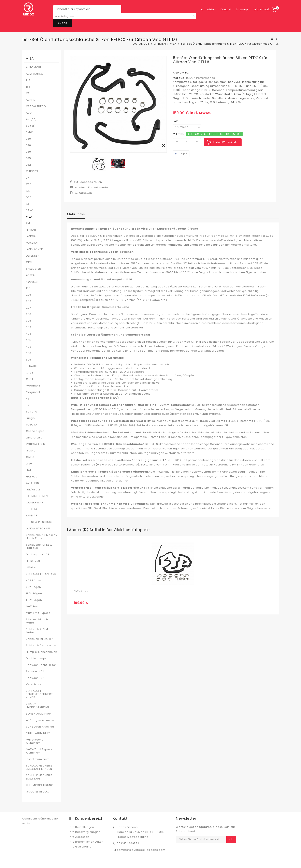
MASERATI (33, 243)
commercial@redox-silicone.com (141, 850)
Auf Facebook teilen (88, 182)
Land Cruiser (35, 438)
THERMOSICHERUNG (40, 785)
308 (29, 353)
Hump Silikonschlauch (42, 652)
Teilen (181, 154)
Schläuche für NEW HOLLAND (39, 546)
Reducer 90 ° (35, 678)
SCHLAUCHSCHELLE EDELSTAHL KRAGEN (39, 767)
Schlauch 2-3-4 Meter (37, 631)
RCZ (29, 347)
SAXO (30, 210)
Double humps (36, 659)
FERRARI (31, 230)
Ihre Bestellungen (81, 827)
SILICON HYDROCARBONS (38, 706)
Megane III (33, 392)
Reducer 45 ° (35, 672)
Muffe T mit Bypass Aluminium (39, 751)
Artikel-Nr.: (181, 73)
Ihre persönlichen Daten (86, 842)
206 (29, 301)
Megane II (33, 386)
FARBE (177, 121)
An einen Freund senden (92, 187)
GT (28, 93)
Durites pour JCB (38, 555)
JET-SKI (31, 568)
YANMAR (32, 516)
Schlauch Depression (41, 646)
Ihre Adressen (79, 837)
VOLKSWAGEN (36, 444)
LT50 (29, 464)
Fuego (30, 418)
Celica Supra (35, 431)
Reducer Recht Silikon (41, 665)
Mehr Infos (76, 214)
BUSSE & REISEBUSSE (40, 522)
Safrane (32, 412)
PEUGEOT (32, 282)
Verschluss (34, 684)
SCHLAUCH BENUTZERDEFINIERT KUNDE (39, 694)
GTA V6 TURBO (36, 106)
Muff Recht (33, 607)
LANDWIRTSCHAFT (38, 529)
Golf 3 (30, 457)
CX (28, 191)
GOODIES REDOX (37, 792)
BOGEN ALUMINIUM (39, 714)
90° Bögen (33, 587)
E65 (28, 158)
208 (29, 314)
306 (29, 321)
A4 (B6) (31, 119)
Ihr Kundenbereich (86, 818)
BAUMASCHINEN (37, 496)
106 (28, 288)
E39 (28, 152)
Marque (179, 78)
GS (28, 204)
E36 (28, 145)
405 (29, 334)
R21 (28, 405)
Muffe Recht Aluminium (34, 741)
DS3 (29, 197)
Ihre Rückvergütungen (85, 832)
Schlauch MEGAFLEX (40, 639)
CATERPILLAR (35, 503)
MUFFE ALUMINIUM (38, 733)
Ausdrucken (84, 193)
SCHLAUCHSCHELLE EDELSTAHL (39, 777)
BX (28, 178)
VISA (29, 217)
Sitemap (222, 9)
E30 (28, 139)
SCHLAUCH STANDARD (41, 574)
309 (29, 327)
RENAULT (32, 366)
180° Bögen (34, 600)
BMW (29, 132)
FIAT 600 (32, 477)
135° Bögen (34, 594)
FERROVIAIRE (35, 561)
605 (29, 340)
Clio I (30, 373)
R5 (28, 399)
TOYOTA (32, 425)
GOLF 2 (31, 451)
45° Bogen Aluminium (41, 720)
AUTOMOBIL (34, 67)
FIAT (29, 470)
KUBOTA (32, 509)
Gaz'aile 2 (33, 490)
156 (28, 87)
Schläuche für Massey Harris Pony (42, 537)
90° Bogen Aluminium (41, 727)
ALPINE (31, 100)
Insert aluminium (38, 759)
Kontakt (206, 9)
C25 (29, 184)
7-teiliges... (82, 591)
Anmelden (241, 9)
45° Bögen (34, 581)
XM (28, 223)
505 (29, 360)
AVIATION (33, 483)
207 (28, 308)
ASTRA (30, 275)
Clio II (30, 379)
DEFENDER (33, 256)
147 (28, 80)
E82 (28, 165)
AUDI (29, 113)
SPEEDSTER (33, 269)
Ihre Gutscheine (80, 847)
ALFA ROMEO (35, 74)
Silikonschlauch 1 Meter (38, 621)
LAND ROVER (34, 249)
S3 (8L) (31, 126)
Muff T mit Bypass (38, 613)
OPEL (29, 262)
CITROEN (32, 171)
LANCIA (31, 236)
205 (29, 295)
